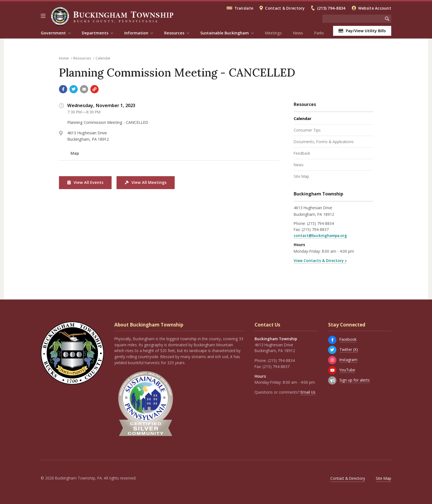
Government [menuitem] (53, 33)
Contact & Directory (285, 8)
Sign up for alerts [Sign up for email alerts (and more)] (355, 380)
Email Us (308, 392)
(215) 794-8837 (315, 229)
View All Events (85, 182)
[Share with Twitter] (74, 89)
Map (75, 153)
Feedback (302, 153)
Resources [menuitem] (174, 33)
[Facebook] (332, 340)
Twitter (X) (349, 349)
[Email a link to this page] (84, 89)
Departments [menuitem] (95, 33)
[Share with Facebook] (63, 89)
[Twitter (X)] (332, 350)
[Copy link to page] (94, 89)
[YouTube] (332, 370)
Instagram (348, 360)
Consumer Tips (307, 130)
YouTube (347, 370)
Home (64, 58)
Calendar (103, 58)
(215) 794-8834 (331, 8)
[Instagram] (332, 360)
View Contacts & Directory (319, 261)
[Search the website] (353, 19)
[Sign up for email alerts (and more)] (332, 380)
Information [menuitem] (136, 33)
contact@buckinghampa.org (320, 235)
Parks (319, 33)
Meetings (273, 33)
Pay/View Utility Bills (362, 31)
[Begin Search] (387, 19)
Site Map (301, 176)
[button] (43, 16)
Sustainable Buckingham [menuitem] (225, 33)
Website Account (375, 8)
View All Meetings (146, 182)
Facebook (348, 339)
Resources (82, 58)
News (298, 33)
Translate (244, 8)
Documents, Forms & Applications (324, 142)
